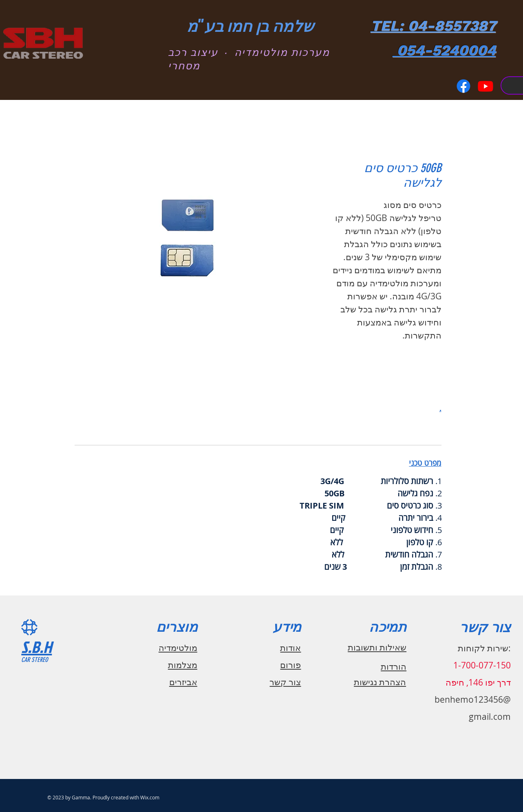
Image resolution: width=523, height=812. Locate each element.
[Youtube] (485, 86)
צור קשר (285, 682)
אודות (290, 648)
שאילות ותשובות (377, 647)
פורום (290, 665)
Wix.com (150, 797)
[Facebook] (463, 86)
